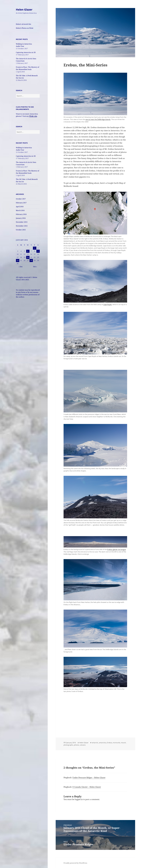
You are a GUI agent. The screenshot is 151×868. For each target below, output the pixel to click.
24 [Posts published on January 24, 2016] (18, 260)
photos (77, 745)
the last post (69, 152)
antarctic (95, 743)
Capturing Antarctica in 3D (26, 52)
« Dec (21, 267)
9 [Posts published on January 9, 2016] (38, 251)
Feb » (35, 267)
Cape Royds (107, 304)
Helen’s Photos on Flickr (25, 28)
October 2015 (21, 230)
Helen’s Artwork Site (23, 24)
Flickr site (33, 116)
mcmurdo (117, 743)
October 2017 (21, 199)
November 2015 (22, 226)
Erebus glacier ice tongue (117, 549)
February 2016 (21, 214)
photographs (68, 745)
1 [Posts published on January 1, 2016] (35, 248)
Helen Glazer (24, 10)
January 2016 (21, 218)
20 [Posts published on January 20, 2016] (28, 257)
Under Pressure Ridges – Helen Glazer (89, 778)
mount (123, 743)
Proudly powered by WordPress (75, 863)
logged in (79, 799)
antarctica (103, 743)
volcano (83, 745)
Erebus (110, 743)
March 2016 (20, 210)
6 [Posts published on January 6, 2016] (28, 251)
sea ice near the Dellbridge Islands (98, 119)
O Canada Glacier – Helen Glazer (87, 787)
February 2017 (21, 203)
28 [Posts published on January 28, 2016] (31, 260)
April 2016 (20, 207)
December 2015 (22, 222)
